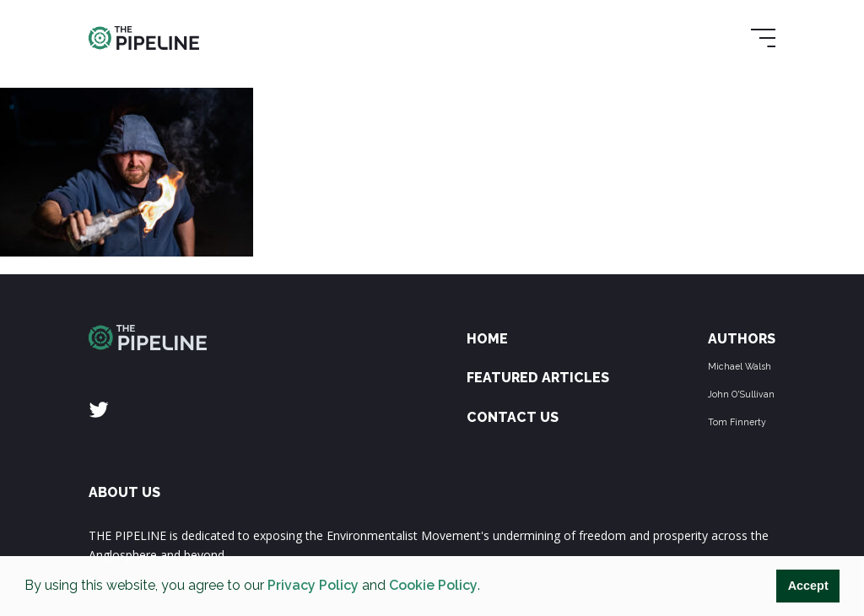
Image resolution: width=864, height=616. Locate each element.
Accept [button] (808, 586)
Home (487, 339)
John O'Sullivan (741, 394)
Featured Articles (538, 378)
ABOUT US (124, 492)
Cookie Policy (433, 585)
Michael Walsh (740, 366)
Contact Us (513, 417)
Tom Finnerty (737, 422)
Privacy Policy (313, 585)
